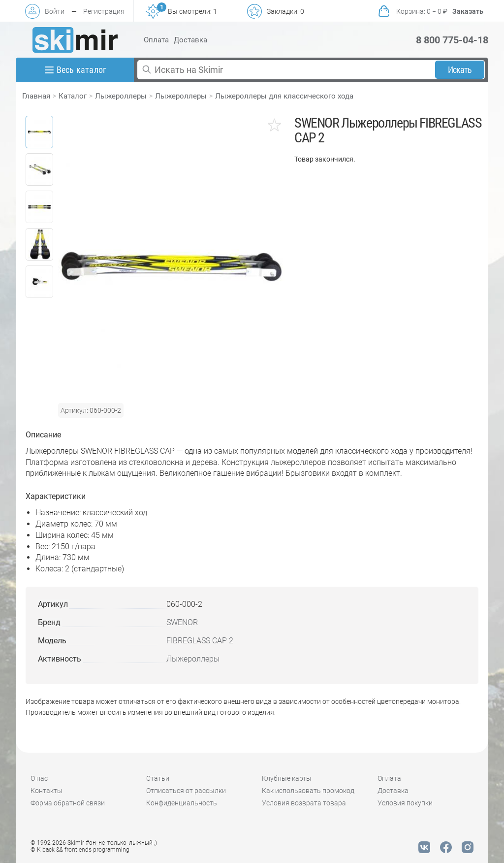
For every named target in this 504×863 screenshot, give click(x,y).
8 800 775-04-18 (452, 40)
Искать (460, 70)
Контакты (47, 791)
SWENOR (182, 622)
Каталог (73, 96)
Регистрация (104, 11)
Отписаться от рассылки (186, 791)
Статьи (158, 778)
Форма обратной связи (68, 803)
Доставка (190, 40)
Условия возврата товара (304, 803)
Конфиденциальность (182, 803)
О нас (39, 778)
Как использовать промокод (308, 791)
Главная (36, 96)
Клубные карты (287, 778)
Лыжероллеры (121, 96)
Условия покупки (405, 803)
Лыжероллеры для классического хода (284, 96)
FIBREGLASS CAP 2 (200, 641)
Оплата (156, 40)
